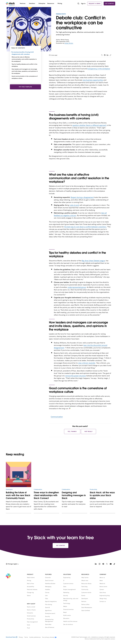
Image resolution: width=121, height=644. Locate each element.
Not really (89, 431)
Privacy (21, 637)
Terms (26, 637)
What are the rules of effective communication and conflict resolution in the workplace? (24, 59)
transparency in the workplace (99, 69)
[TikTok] (114, 564)
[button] (12, 564)
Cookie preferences (35, 637)
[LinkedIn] (96, 564)
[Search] (78, 4)
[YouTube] (111, 564)
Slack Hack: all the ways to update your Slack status (102, 495)
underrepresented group (77, 287)
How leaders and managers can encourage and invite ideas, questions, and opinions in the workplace (25, 71)
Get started (109, 4)
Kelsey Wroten (69, 43)
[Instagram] (99, 564)
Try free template (25, 87)
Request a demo (95, 4)
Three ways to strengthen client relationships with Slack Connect (46, 495)
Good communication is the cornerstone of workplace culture (25, 77)
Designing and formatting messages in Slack (74, 495)
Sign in (83, 4)
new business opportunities (93, 80)
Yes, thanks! (72, 431)
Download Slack (12, 637)
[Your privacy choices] (49, 637)
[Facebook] (103, 564)
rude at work (74, 205)
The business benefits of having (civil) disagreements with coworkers (23, 53)
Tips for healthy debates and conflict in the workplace (24, 65)
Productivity (61, 14)
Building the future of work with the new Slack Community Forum (18, 495)
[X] (107, 564)
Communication (57, 417)
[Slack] (10, 4)
